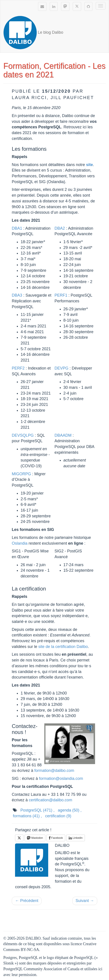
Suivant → (85, 901)
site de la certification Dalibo (63, 647)
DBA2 (60, 228)
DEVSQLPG (23, 435)
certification (58, 816)
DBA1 (17, 228)
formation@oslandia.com (61, 779)
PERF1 (61, 295)
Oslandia (20, 543)
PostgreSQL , (37, 810)
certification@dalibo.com (50, 800)
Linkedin (76, 838)
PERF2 (18, 368)
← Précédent (27, 901)
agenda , (70, 810)
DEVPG (62, 368)
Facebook (56, 838)
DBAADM (63, 435)
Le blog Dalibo (33, 33)
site (89, 165)
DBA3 (17, 295)
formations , (27, 816)
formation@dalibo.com (54, 771)
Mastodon (35, 838)
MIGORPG (21, 474)
